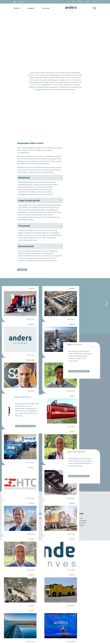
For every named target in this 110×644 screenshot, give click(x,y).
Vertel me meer (75, 371)
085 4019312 (40, 518)
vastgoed (31, 8)
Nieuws (87, 2)
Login (73, 2)
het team (80, 2)
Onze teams (22, 270)
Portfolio (85, 371)
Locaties (32, 426)
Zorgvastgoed (82, 523)
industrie (16, 8)
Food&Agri (81, 525)
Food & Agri (46, 8)
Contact (94, 2)
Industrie (80, 518)
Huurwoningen (82, 521)
